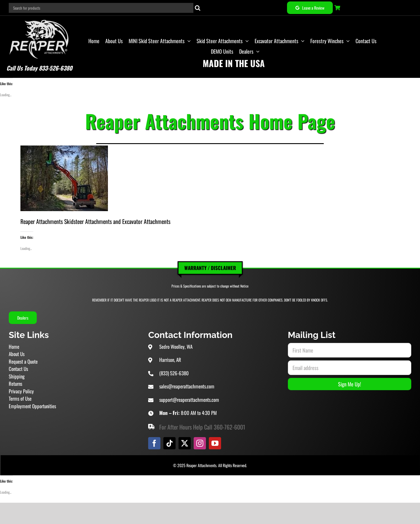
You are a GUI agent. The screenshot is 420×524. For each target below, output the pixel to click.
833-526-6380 (56, 68)
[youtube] (215, 443)
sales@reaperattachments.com (187, 386)
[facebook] (154, 443)
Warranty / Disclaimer (210, 268)
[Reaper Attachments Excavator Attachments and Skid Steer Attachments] (39, 19)
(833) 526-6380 (174, 373)
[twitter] (185, 443)
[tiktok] (169, 443)
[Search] (198, 8)
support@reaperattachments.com (189, 400)
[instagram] (200, 443)
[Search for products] (101, 8)
